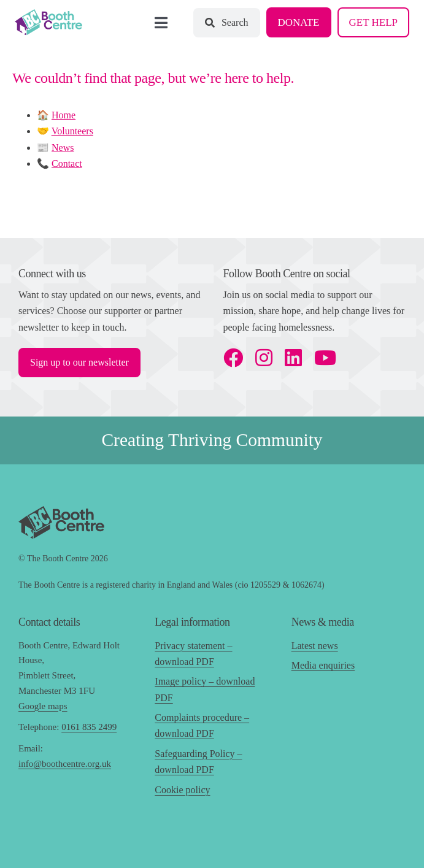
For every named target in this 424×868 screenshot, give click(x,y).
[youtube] (325, 358)
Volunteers (72, 131)
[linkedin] (293, 358)
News (63, 148)
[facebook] (233, 358)
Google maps (43, 706)
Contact (67, 163)
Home (64, 115)
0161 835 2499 (89, 727)
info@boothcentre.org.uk (65, 764)
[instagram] (264, 358)
